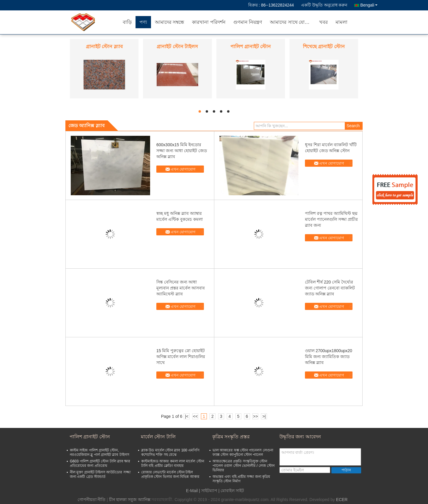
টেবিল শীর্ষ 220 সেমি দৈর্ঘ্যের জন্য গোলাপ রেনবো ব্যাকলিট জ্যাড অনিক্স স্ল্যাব (330, 288)
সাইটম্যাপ (209, 491)
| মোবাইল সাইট (231, 491)
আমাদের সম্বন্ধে (170, 22)
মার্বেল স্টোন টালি (158, 437)
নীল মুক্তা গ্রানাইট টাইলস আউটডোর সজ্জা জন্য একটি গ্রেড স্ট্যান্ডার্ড (100, 474)
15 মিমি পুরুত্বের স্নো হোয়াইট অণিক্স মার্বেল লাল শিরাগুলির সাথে (181, 357)
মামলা (342, 22)
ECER (342, 500)
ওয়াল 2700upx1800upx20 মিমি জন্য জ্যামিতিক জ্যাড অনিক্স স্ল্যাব (329, 357)
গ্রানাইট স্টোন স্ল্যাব (104, 47)
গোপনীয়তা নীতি (92, 500)
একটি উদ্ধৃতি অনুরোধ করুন (324, 5)
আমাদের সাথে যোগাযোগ (293, 22)
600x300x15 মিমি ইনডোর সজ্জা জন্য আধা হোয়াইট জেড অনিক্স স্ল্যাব (182, 151)
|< (187, 416)
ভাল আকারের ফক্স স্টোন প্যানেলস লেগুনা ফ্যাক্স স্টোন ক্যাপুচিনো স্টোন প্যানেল (243, 452)
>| (264, 416)
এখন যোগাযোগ (183, 169)
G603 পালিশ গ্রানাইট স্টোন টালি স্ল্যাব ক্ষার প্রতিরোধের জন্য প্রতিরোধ (100, 463)
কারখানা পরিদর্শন (209, 22)
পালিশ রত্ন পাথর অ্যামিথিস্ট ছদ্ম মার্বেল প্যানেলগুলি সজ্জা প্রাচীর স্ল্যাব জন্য (331, 219)
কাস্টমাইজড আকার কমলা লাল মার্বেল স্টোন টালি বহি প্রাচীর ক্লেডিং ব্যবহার (173, 463)
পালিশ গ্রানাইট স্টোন (251, 47)
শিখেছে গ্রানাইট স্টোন (324, 47)
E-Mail (192, 491)
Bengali (369, 5)
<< (195, 416)
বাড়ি (127, 22)
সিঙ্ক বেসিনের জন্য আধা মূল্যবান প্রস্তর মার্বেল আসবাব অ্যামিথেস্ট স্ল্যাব (181, 288)
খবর (324, 22)
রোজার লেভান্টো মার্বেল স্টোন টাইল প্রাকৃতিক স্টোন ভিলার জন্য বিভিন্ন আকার (170, 474)
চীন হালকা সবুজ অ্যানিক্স (130, 500)
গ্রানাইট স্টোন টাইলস (177, 47)
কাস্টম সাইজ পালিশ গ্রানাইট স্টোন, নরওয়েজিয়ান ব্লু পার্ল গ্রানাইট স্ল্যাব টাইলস (100, 452)
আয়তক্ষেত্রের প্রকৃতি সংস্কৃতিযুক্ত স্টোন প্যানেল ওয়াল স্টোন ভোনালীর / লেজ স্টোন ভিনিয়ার (244, 466)
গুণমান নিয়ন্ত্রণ (248, 22)
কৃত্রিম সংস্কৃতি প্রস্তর (231, 437)
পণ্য (143, 22)
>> (255, 416)
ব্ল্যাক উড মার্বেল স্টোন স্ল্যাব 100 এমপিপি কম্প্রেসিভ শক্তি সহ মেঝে (170, 452)
